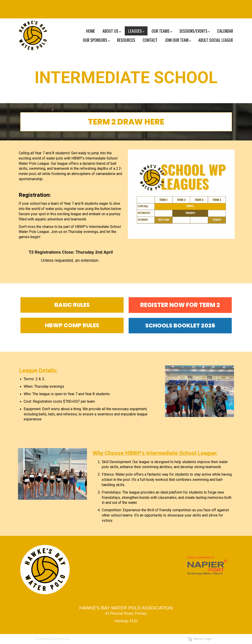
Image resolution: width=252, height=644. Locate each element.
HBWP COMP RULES (72, 325)
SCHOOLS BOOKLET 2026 (180, 326)
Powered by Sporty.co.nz (52, 639)
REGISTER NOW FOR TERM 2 (180, 305)
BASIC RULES (72, 305)
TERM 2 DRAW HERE (126, 122)
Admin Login (200, 639)
